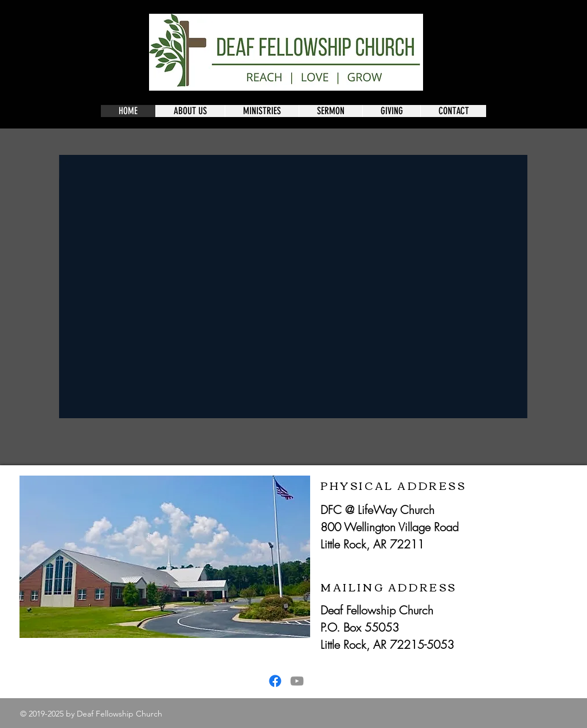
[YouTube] (297, 681)
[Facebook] (275, 681)
